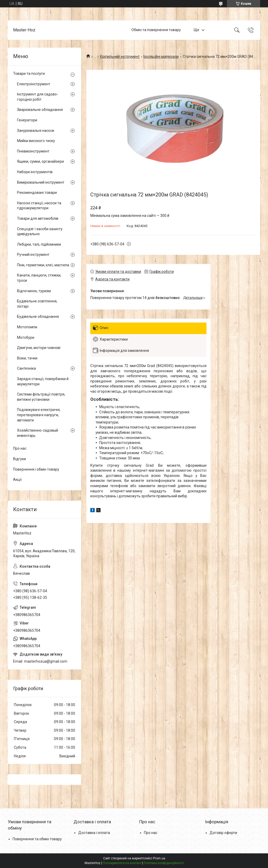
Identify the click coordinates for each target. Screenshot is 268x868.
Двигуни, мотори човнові (39, 348)
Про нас (20, 448)
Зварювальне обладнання (40, 110)
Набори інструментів (35, 172)
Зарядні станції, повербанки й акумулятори (43, 381)
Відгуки (19, 459)
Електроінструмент (34, 84)
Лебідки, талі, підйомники (39, 244)
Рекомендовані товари (37, 193)
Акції (17, 480)
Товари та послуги (29, 74)
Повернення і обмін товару (36, 469)
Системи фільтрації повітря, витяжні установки (41, 397)
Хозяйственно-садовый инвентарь (38, 433)
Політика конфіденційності (164, 863)
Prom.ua (159, 858)
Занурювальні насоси (36, 131)
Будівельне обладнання (38, 317)
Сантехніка (26, 368)
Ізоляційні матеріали (161, 57)
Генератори (27, 120)
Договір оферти (223, 833)
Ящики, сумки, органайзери (40, 161)
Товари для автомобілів (38, 218)
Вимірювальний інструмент (41, 182)
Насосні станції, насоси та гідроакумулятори (39, 206)
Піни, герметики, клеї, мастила (43, 265)
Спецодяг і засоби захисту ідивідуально (40, 232)
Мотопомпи (27, 327)
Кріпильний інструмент (120, 57)
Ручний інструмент (33, 255)
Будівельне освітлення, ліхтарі (37, 304)
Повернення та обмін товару (37, 839)
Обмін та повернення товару (156, 30)
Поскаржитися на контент (122, 863)
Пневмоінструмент (33, 151)
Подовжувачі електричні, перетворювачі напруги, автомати (39, 415)
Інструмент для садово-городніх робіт (38, 97)
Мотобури (26, 337)
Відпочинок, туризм (34, 291)
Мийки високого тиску (36, 141)
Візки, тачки (27, 358)
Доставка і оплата (94, 833)
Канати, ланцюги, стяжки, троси (39, 278)
